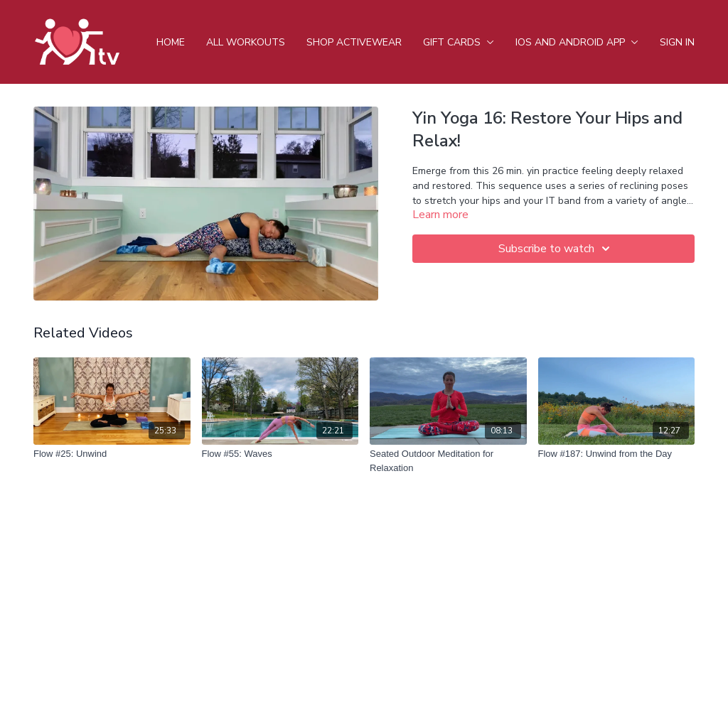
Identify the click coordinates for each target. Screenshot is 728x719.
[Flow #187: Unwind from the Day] (617, 454)
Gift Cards (459, 42)
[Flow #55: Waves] (280, 454)
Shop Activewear (354, 42)
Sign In (677, 42)
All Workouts (246, 42)
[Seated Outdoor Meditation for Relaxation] (448, 461)
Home (171, 42)
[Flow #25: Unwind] (112, 454)
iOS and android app (577, 42)
